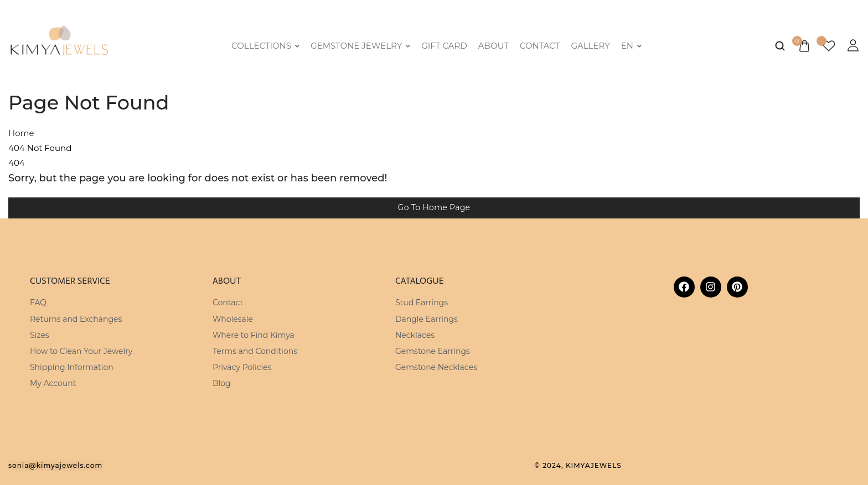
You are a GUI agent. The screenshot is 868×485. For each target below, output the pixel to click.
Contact (540, 46)
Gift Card (444, 46)
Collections (265, 46)
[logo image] (60, 45)
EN (631, 46)
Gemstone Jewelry (360, 46)
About (494, 46)
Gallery (590, 46)
